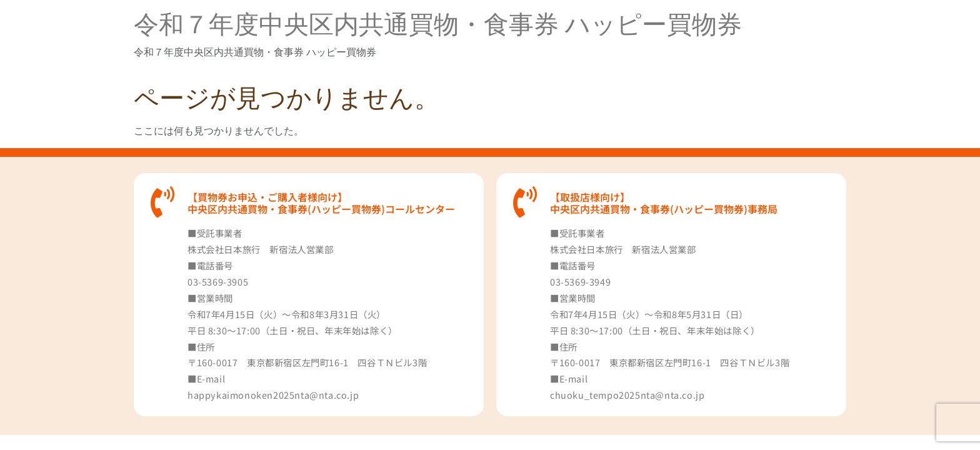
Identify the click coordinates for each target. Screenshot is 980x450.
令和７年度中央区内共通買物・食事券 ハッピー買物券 (438, 25)
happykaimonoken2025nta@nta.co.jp (273, 395)
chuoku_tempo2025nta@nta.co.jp (627, 395)
